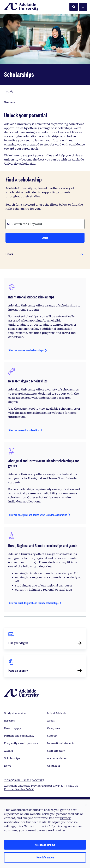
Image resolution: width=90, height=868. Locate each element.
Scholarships (12, 758)
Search (45, 238)
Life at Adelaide (57, 713)
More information (45, 857)
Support (52, 736)
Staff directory (56, 751)
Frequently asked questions (21, 743)
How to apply (13, 728)
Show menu (10, 102)
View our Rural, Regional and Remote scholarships (34, 603)
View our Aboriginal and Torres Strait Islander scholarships (38, 515)
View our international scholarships (26, 350)
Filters (9, 254)
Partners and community (19, 736)
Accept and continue (45, 845)
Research (10, 721)
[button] (86, 805)
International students (61, 743)
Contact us (54, 766)
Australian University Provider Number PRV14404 (34, 786)
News (8, 766)
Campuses (53, 728)
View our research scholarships (24, 430)
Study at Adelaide (15, 713)
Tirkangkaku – (24, 780)
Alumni (9, 751)
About (51, 721)
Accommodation (57, 758)
